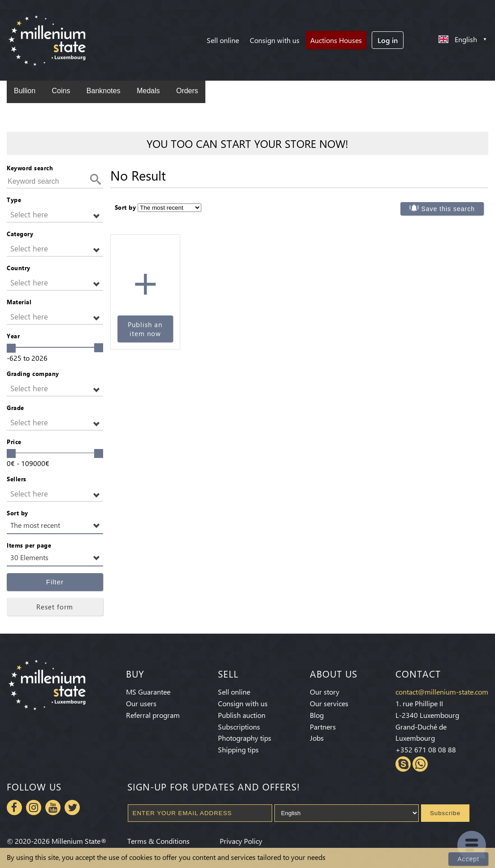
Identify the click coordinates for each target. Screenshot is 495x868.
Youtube (53, 808)
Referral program (153, 715)
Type (14, 200)
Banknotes (104, 91)
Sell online (223, 40)
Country (19, 268)
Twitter (72, 808)
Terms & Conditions (158, 841)
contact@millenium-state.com (442, 692)
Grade (15, 408)
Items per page (29, 545)
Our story (325, 692)
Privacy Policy (241, 841)
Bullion (25, 91)
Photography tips (245, 738)
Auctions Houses (336, 40)
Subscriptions (239, 727)
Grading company (33, 374)
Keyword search (30, 168)
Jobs (317, 738)
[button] (55, 215)
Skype (403, 764)
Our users (141, 703)
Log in (388, 40)
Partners (323, 727)
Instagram (34, 808)
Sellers (17, 479)
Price (14, 442)
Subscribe (445, 813)
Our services (329, 703)
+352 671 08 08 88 (426, 749)
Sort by (17, 513)
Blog (317, 715)
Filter (55, 582)
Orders (187, 91)
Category (20, 234)
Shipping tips (238, 749)
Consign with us (275, 40)
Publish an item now (145, 329)
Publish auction (242, 715)
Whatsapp (420, 764)
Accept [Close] (468, 859)
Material (19, 302)
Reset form (55, 607)
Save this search (448, 209)
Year (13, 336)
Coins (61, 91)
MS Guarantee (148, 692)
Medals (148, 91)
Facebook (14, 808)
